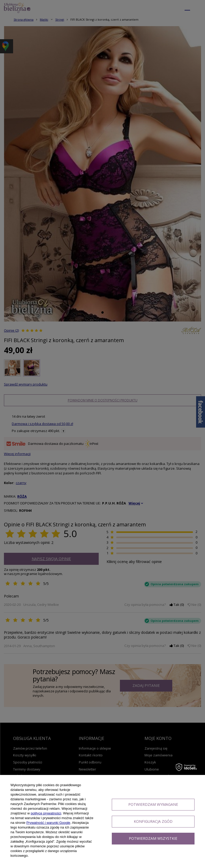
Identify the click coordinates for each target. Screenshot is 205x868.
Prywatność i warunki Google (48, 823)
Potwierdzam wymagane (153, 804)
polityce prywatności (46, 813)
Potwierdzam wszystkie (153, 838)
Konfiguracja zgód (153, 821)
